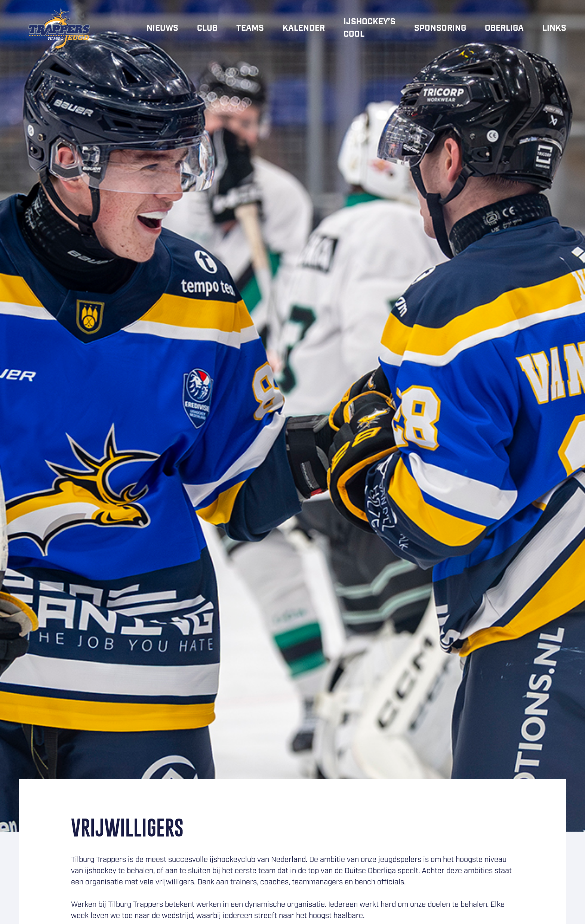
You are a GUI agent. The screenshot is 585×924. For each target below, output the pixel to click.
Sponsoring (440, 28)
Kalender (304, 28)
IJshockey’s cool (370, 28)
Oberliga (504, 28)
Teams (250, 28)
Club (207, 28)
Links (554, 28)
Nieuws (162, 28)
